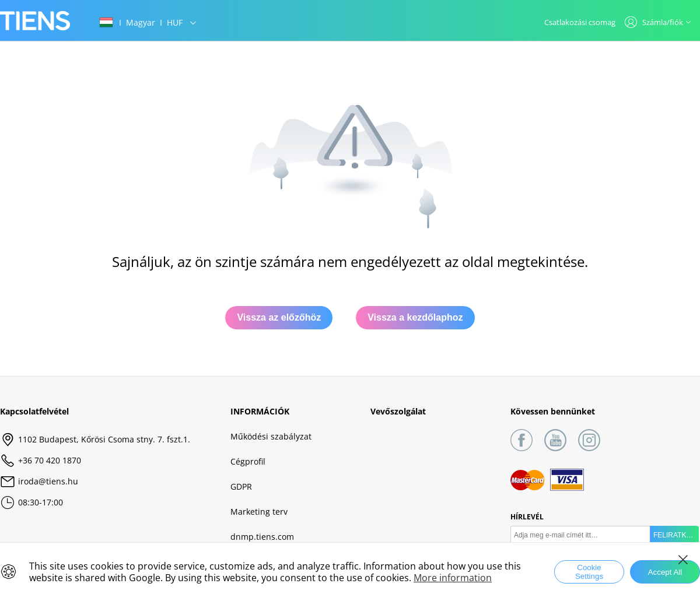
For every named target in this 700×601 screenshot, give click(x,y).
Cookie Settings (589, 572)
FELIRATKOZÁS (676, 535)
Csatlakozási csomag (580, 22)
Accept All (665, 572)
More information (453, 578)
